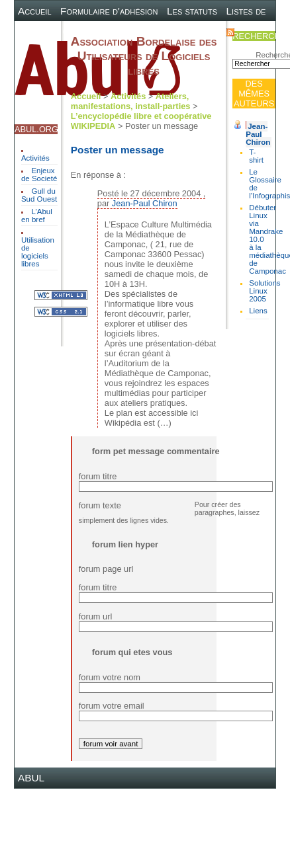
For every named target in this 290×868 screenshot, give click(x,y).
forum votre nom (110, 677)
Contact (199, 31)
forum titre (98, 476)
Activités (35, 158)
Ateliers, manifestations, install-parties (131, 101)
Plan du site (145, 31)
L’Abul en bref (37, 216)
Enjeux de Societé (39, 175)
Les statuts (192, 11)
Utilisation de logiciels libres (38, 252)
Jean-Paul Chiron (258, 134)
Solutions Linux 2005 (265, 291)
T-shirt (256, 156)
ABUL (31, 778)
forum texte (100, 505)
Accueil (35, 11)
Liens (258, 311)
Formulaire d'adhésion (109, 11)
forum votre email (112, 706)
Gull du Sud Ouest (39, 195)
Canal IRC (86, 31)
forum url (96, 616)
